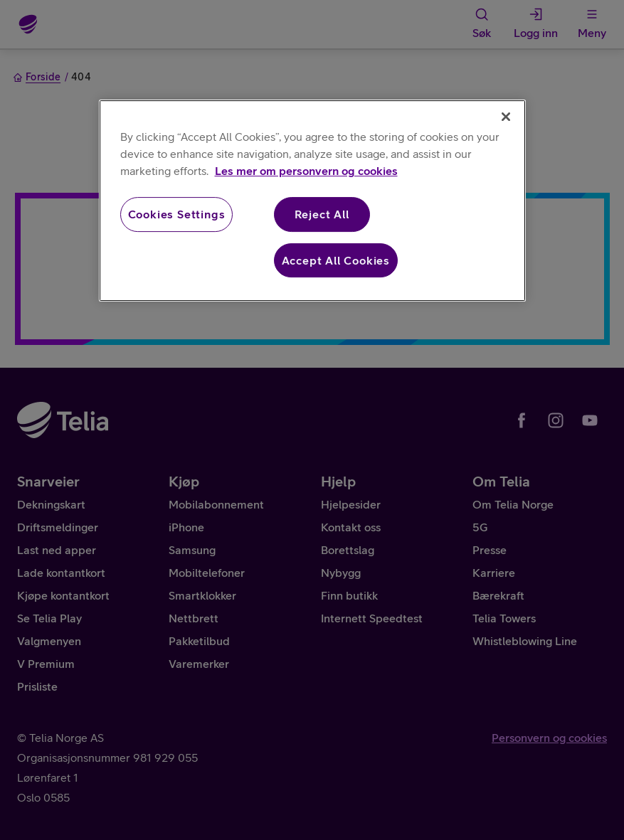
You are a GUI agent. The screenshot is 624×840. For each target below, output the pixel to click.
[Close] (506, 117)
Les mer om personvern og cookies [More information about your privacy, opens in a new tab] (306, 171)
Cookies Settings (177, 214)
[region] (312, 201)
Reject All (322, 214)
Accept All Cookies (336, 260)
